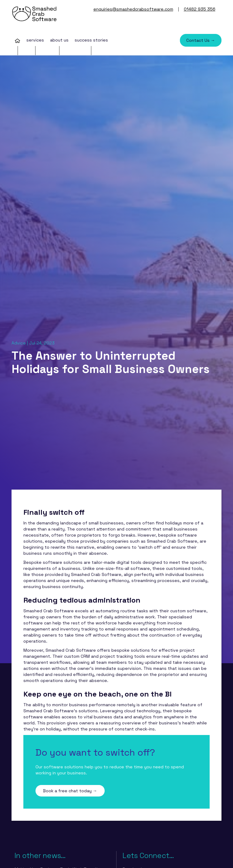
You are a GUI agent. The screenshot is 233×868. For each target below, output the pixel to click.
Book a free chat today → (70, 791)
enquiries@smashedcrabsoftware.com (133, 9)
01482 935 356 (200, 9)
